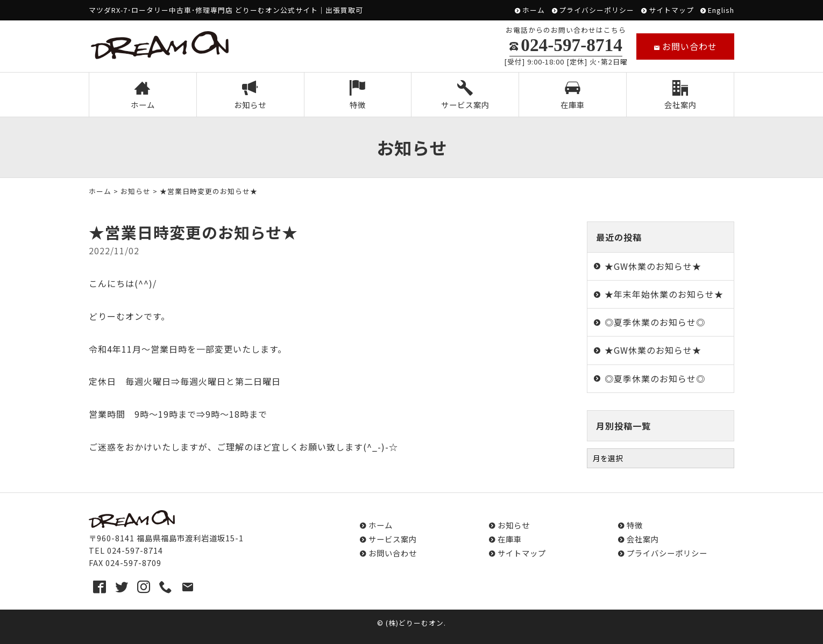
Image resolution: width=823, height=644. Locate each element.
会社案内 (680, 96)
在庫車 (573, 96)
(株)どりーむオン (415, 623)
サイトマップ (671, 10)
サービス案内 (465, 96)
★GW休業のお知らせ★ (653, 266)
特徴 (357, 96)
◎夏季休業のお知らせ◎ (655, 322)
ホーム (534, 10)
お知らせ (250, 96)
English (721, 10)
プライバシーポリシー (597, 10)
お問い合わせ (685, 46)
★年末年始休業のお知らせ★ (664, 294)
